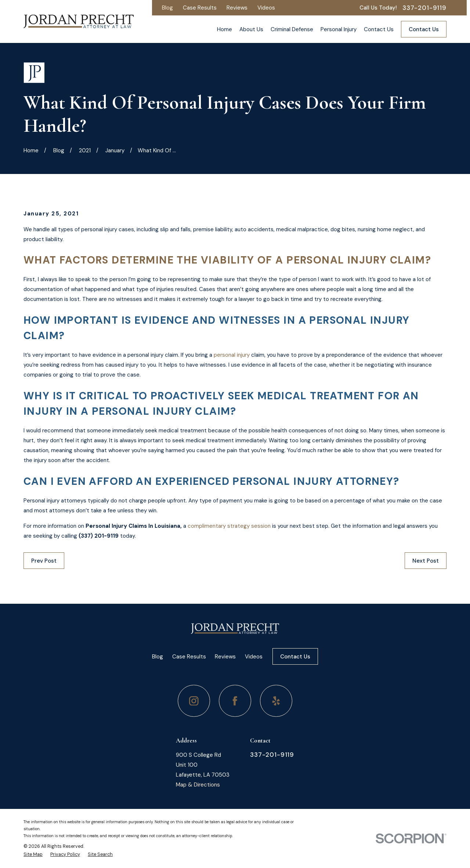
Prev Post (44, 561)
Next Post (426, 561)
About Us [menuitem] (251, 29)
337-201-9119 (424, 8)
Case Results (200, 8)
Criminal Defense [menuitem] (292, 29)
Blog (167, 8)
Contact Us (424, 29)
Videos (266, 8)
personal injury (232, 355)
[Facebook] (235, 701)
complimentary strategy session (229, 526)
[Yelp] (276, 701)
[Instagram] (194, 701)
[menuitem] (33, 854)
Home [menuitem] (225, 29)
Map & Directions (198, 785)
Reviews (237, 8)
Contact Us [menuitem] (379, 29)
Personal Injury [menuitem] (339, 29)
